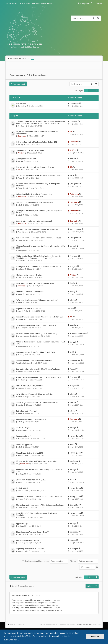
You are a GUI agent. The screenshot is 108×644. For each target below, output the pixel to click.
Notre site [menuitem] (25, 3)
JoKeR (20, 205)
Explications (21, 104)
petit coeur (22, 277)
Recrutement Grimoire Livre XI (29, 541)
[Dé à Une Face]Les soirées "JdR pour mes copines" (37, 300)
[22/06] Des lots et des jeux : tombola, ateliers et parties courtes (39, 212)
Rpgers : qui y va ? (23, 436)
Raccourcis (13, 3)
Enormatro (22, 136)
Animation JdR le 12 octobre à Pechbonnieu (34, 194)
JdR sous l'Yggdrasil (24, 445)
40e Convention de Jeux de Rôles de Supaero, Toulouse (39, 238)
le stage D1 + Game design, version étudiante (35, 203)
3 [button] (93, 91)
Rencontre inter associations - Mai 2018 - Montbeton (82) (39, 317)
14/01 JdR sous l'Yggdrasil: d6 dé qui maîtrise (34, 394)
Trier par (84, 561)
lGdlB (20, 355)
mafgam (21, 269)
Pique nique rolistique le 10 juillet (30, 549)
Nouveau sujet (19, 84)
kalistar (21, 161)
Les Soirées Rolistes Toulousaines (30, 292)
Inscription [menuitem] (84, 3)
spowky (21, 328)
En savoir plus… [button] (12, 640)
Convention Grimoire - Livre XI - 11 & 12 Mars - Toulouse (39, 497)
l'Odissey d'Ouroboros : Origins (29, 275)
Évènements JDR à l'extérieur (28, 75)
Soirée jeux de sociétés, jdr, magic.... (31, 480)
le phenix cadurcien (25, 336)
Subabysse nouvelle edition (27, 159)
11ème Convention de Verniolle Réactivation (34, 361)
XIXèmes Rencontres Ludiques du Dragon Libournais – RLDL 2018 (41, 343)
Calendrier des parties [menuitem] (42, 3)
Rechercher (93, 18)
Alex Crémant (23, 232)
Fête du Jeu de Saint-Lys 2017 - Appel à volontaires (37, 461)
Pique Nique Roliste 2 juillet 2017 (30, 453)
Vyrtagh (21, 250)
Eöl (71, 132)
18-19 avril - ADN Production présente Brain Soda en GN (39, 176)
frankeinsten (25, 363)
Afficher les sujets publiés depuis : (45, 561)
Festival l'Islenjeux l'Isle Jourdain (29, 386)
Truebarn (21, 126)
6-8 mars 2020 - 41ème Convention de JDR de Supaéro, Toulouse (38, 185)
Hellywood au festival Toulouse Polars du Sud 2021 (37, 142)
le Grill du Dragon (23, 428)
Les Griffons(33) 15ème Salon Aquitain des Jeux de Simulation (37, 514)
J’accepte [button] (95, 637)
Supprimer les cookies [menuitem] (67, 625)
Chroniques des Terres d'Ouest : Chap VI (33, 532)
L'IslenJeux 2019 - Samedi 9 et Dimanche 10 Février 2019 (39, 267)
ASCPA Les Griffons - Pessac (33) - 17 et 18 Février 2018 (38, 377)
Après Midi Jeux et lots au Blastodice (31, 419)
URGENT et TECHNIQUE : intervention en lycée (35, 283)
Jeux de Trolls (23, 311)
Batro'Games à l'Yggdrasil (27, 411)
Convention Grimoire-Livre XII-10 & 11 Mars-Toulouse (38, 369)
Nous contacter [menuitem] (49, 625)
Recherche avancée (98, 18)
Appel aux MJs (22, 524)
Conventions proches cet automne (30, 150)
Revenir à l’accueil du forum (23, 586)
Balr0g (72, 283)
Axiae (20, 178)
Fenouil (21, 371)
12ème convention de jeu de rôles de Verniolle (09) (37, 229)
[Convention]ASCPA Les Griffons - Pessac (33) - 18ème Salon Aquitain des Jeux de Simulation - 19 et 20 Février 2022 (40, 123)
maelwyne (74, 461)
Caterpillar (22, 188)
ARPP (20, 482)
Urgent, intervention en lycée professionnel (34, 221)
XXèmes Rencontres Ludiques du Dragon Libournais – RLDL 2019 (40, 247)
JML (19, 170)
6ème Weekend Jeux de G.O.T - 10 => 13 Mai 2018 (36, 325)
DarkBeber (22, 106)
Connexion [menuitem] (97, 3)
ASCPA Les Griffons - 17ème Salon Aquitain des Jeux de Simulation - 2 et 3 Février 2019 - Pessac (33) (39, 257)
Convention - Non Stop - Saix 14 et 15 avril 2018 (35, 352)
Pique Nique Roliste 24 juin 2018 (29, 309)
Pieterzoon (74, 194)
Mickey (20, 144)
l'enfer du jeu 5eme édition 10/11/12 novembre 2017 (38, 403)
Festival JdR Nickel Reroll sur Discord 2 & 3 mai (35, 167)
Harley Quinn (23, 439)
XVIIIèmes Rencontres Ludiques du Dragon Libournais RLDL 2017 (41, 470)
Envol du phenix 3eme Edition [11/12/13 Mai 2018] (37, 334)
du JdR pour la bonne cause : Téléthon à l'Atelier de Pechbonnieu (37, 133)
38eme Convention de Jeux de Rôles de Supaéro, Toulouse (40, 505)
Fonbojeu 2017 (22, 488)
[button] (97, 91)
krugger (21, 319)
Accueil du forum (17, 625)
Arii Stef (21, 153)
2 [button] (90, 91)
